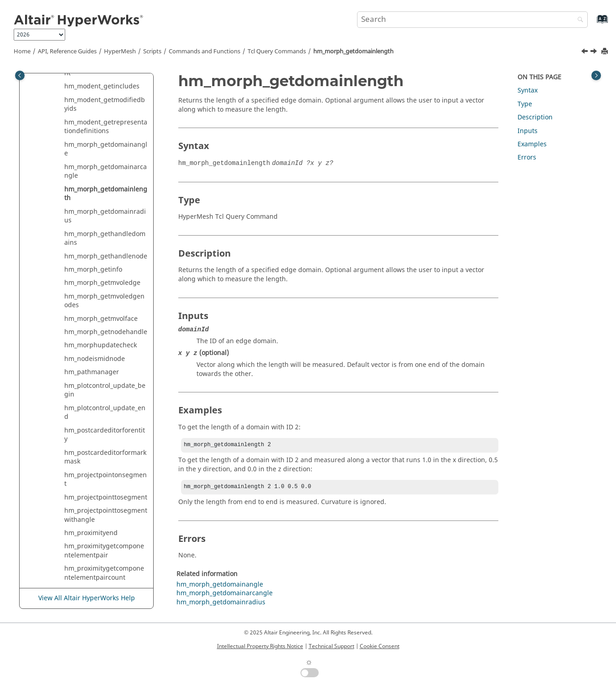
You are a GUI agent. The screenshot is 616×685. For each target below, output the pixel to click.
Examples (532, 144)
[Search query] (473, 20)
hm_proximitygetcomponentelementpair (104, 551)
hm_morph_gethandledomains (105, 239)
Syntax (528, 90)
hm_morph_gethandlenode (106, 256)
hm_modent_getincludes (102, 86)
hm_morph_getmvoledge (102, 283)
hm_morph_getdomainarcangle (106, 172)
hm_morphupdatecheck (101, 345)
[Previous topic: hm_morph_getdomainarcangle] (585, 52)
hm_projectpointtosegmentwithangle (106, 515)
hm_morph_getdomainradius (105, 216)
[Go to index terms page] (593, 23)
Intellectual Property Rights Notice (260, 646)
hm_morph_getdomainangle (106, 149)
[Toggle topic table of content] (596, 75)
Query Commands (277, 52)
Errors (527, 157)
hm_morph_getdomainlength (353, 52)
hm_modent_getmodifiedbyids (105, 105)
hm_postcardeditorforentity (105, 435)
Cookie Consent (380, 646)
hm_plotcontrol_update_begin (105, 390)
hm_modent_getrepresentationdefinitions (106, 127)
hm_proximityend (91, 533)
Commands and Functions (204, 52)
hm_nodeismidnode (95, 359)
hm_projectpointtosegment (106, 497)
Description (535, 117)
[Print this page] (606, 52)
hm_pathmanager (92, 372)
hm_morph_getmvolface (101, 319)
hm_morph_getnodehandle (106, 332)
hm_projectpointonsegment (106, 480)
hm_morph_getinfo (93, 270)
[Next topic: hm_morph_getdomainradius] (595, 52)
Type (525, 104)
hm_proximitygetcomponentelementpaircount (104, 573)
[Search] (578, 20)
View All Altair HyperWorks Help (87, 599)
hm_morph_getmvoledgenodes (104, 301)
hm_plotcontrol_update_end (105, 413)
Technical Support (331, 646)
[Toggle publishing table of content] (20, 75)
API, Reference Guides (67, 52)
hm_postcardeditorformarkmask (105, 457)
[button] (61, 87)
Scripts (152, 52)
